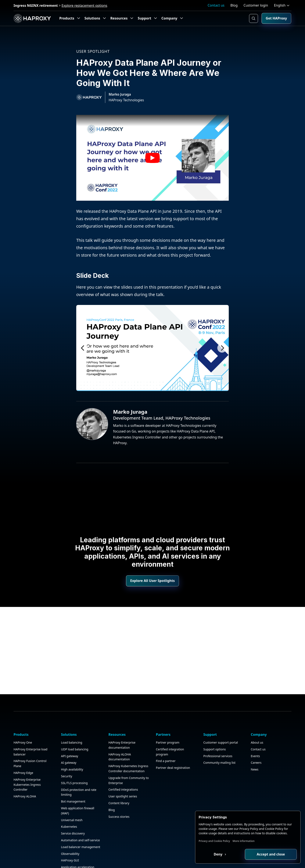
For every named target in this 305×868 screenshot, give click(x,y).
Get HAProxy (276, 18)
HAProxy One (23, 725)
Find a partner (166, 744)
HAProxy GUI (70, 843)
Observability (70, 837)
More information (244, 841)
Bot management (73, 784)
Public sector (70, 857)
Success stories (119, 800)
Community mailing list (219, 746)
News (255, 752)
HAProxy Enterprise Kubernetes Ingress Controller (27, 768)
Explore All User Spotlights (152, 581)
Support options (215, 732)
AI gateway (69, 746)
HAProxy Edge (23, 756)
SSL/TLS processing (74, 766)
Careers (256, 746)
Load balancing (72, 725)
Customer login (256, 5)
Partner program (168, 725)
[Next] (222, 348)
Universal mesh (72, 803)
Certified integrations (123, 773)
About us (257, 725)
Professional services (218, 739)
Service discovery (73, 816)
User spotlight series (123, 779)
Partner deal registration (173, 751)
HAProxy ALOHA (25, 779)
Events (255, 739)
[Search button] (254, 18)
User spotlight (93, 51)
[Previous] (83, 348)
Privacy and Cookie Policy (214, 841)
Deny (218, 854)
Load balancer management (81, 830)
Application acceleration (78, 850)
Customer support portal (221, 725)
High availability (72, 752)
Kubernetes (69, 810)
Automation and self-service (80, 823)
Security (67, 759)
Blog (234, 5)
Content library (119, 786)
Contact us (216, 5)
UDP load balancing (75, 732)
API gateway (70, 739)
